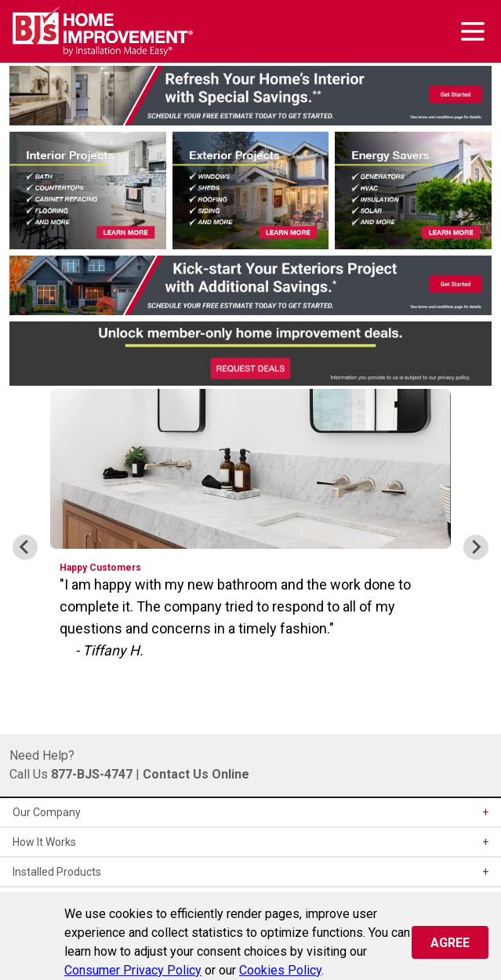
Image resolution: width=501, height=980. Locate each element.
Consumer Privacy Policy (133, 970)
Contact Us (176, 774)
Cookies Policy (280, 970)
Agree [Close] (450, 943)
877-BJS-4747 (92, 774)
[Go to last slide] (25, 547)
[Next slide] (476, 547)
